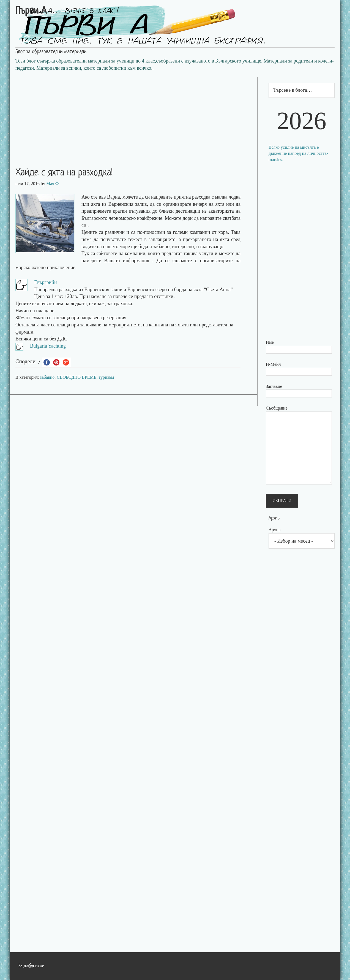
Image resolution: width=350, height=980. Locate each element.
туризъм (106, 377)
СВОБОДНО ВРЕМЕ (76, 377)
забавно (47, 377)
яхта (96, 204)
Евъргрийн (46, 282)
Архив (275, 530)
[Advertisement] (133, 116)
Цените (89, 232)
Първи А (31, 11)
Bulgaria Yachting (48, 346)
